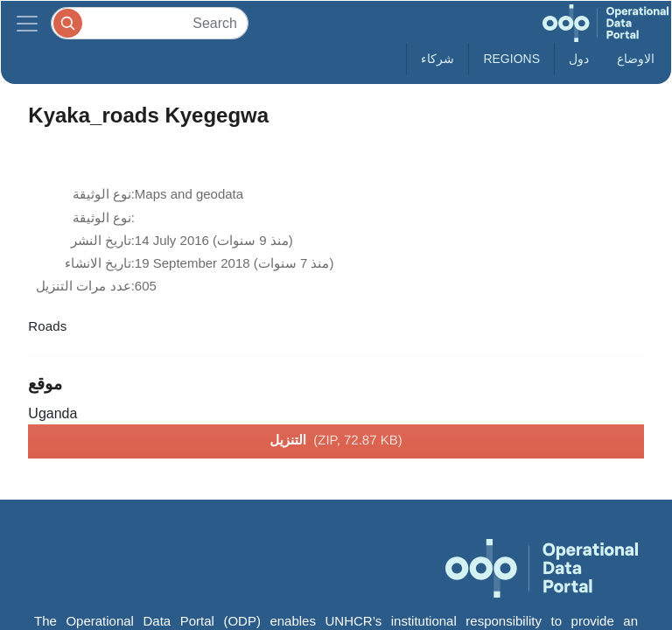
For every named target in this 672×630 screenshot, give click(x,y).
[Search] (150, 23)
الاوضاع (636, 59)
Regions (511, 59)
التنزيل (336, 441)
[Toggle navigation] (27, 23)
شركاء (437, 59)
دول (579, 59)
